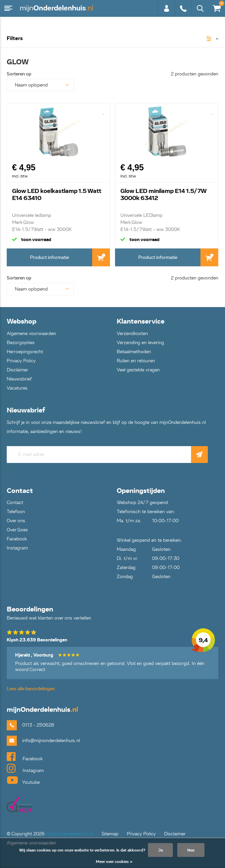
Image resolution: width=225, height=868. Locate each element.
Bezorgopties (21, 343)
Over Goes (17, 530)
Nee (191, 850)
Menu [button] (8, 8)
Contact (15, 503)
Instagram (17, 548)
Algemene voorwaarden (31, 333)
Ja (160, 850)
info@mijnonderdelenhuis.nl (51, 741)
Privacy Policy (21, 361)
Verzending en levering (140, 343)
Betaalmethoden (134, 352)
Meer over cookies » (114, 861)
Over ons (16, 521)
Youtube (23, 780)
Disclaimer (17, 370)
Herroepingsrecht (25, 352)
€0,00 (216, 7)
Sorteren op (19, 74)
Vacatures (17, 388)
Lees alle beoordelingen (31, 689)
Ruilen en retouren (136, 361)
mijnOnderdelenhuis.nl (57, 8)
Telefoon (16, 512)
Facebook (17, 539)
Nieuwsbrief (19, 379)
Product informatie (49, 257)
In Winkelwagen (101, 257)
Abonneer (199, 455)
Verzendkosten (132, 333)
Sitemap (110, 834)
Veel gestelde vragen (138, 370)
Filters (15, 39)
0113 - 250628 (183, 8)
